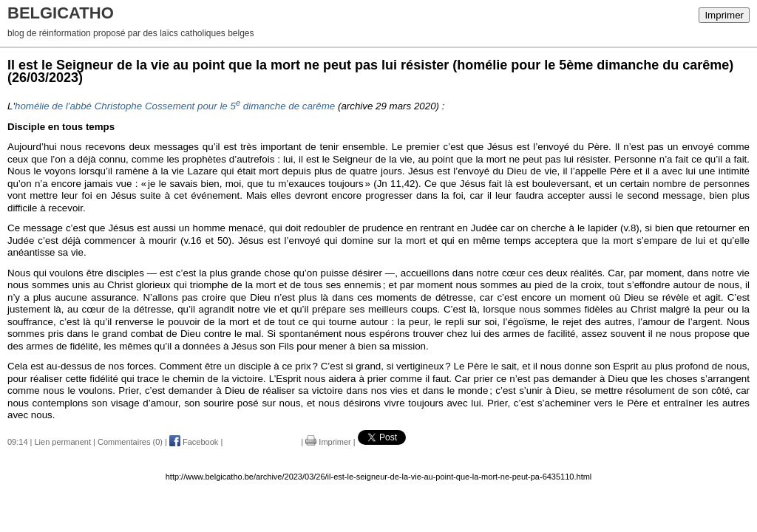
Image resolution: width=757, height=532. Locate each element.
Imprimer (724, 15)
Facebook (194, 442)
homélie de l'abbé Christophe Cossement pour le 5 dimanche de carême (175, 106)
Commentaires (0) (130, 442)
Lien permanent (63, 442)
